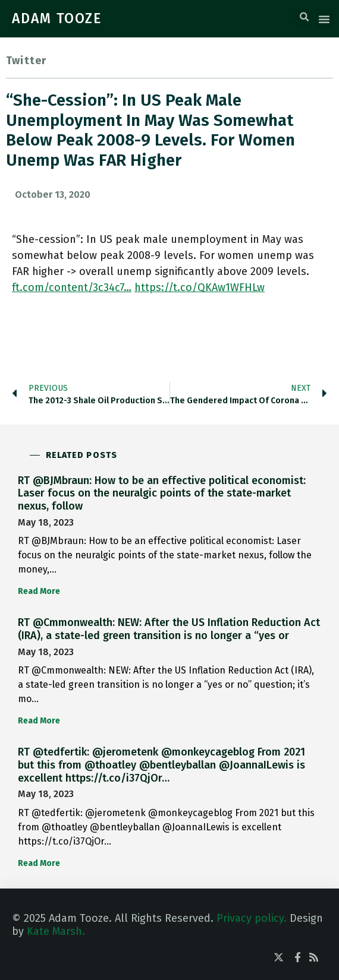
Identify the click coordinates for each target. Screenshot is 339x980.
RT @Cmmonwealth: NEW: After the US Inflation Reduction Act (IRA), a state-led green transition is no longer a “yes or (169, 629)
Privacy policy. (252, 918)
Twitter (26, 61)
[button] (304, 17)
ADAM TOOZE (57, 18)
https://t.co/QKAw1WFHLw (200, 287)
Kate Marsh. (56, 931)
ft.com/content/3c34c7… (72, 287)
